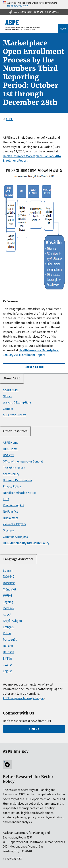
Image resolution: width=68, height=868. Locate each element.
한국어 (8, 596)
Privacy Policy (12, 486)
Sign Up (34, 729)
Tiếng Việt (10, 589)
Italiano (8, 646)
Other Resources (15, 431)
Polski (7, 633)
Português (10, 640)
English (8, 671)
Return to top (34, 367)
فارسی (7, 665)
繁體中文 (9, 577)
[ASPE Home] (23, 25)
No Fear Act (10, 512)
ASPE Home (11, 443)
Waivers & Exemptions (17, 402)
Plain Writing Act (14, 505)
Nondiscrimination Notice (20, 493)
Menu (63, 29)
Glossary (8, 530)
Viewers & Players (14, 524)
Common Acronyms (15, 537)
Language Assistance (18, 559)
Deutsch (8, 652)
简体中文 (9, 583)
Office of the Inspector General (23, 461)
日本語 (8, 658)
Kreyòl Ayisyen (12, 621)
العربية (7, 614)
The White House (14, 468)
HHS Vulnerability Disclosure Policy (26, 543)
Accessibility (11, 474)
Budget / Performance (17, 480)
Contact (8, 409)
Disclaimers (10, 518)
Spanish (8, 571)
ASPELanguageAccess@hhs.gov (24, 698)
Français (8, 627)
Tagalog (8, 602)
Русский (9, 608)
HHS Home (10, 449)
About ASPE (12, 378)
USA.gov (8, 455)
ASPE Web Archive (15, 415)
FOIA (6, 499)
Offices (7, 396)
